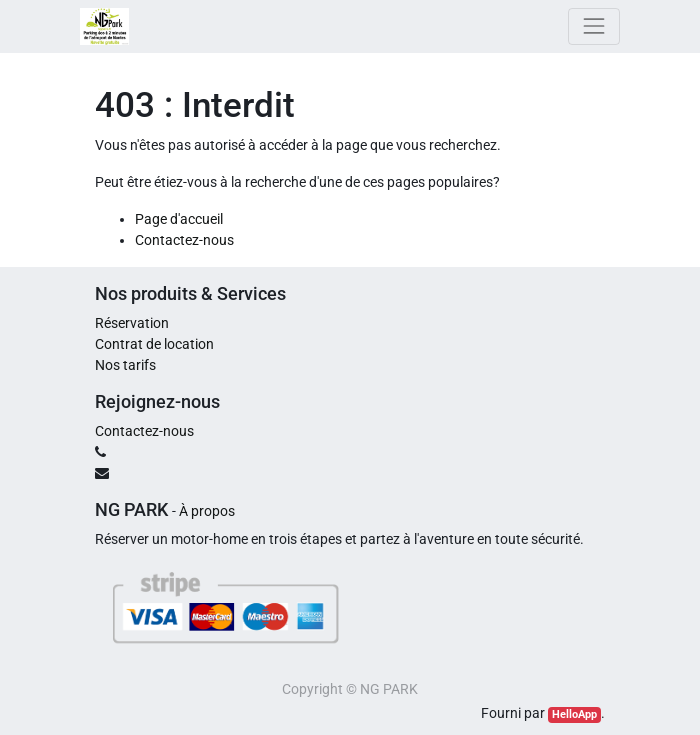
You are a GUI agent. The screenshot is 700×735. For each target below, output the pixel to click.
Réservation (132, 323)
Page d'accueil (179, 219)
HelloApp (574, 714)
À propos (207, 511)
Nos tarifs (125, 365)
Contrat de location (154, 344)
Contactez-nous (184, 240)
